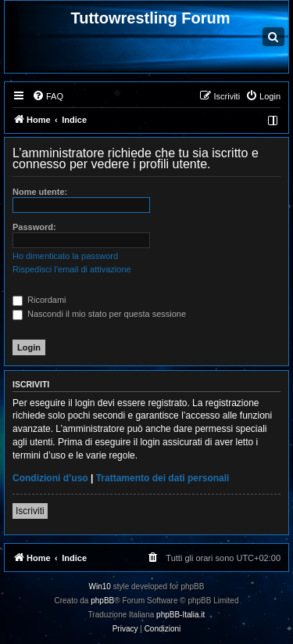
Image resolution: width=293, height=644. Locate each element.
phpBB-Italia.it (180, 615)
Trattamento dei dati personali (163, 478)
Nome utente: (40, 192)
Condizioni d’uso (50, 478)
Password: (34, 227)
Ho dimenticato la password (65, 256)
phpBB (102, 601)
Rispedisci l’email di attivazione (72, 269)
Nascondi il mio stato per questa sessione (99, 314)
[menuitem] (48, 96)
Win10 (100, 586)
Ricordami (39, 300)
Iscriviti (30, 511)
